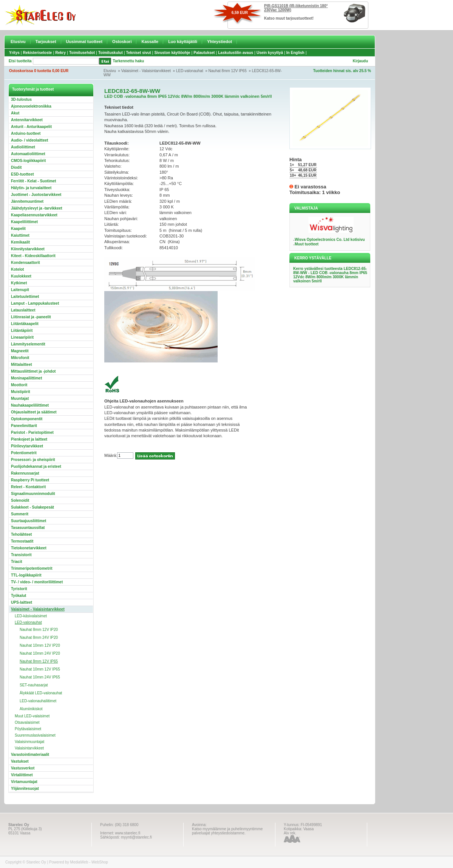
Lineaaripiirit (22, 337)
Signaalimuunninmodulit (33, 494)
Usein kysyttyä (270, 53)
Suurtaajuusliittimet (29, 521)
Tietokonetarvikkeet (29, 548)
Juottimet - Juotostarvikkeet (36, 195)
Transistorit (21, 555)
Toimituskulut (111, 53)
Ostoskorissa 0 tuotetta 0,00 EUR (39, 71)
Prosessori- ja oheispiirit (33, 460)
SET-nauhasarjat (34, 685)
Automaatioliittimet (28, 154)
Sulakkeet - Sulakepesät (32, 507)
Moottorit (19, 385)
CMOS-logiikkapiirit (28, 161)
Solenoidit (20, 500)
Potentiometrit (24, 453)
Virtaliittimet (22, 775)
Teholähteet (21, 534)
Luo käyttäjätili (183, 42)
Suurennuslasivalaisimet (35, 735)
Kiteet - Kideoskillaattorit (33, 256)
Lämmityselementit (28, 344)
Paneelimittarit (24, 426)
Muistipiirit (21, 392)
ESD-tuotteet (22, 174)
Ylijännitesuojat (25, 789)
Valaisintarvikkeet (29, 748)
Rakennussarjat (25, 473)
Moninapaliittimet (26, 378)
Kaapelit (18, 229)
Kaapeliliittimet (24, 222)
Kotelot (17, 269)
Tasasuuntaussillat (28, 528)
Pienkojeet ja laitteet (29, 439)
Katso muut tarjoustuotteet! (289, 18)
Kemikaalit (20, 242)
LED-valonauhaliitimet (38, 701)
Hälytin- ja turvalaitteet (31, 188)
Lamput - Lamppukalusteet (35, 303)
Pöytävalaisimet (28, 729)
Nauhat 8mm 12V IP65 (228, 71)
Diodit (16, 167)
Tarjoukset (46, 42)
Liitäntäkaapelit (25, 324)
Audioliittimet (23, 147)
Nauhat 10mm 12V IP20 (40, 645)
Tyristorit (19, 589)
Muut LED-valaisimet (32, 716)
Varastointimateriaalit (30, 755)
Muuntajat (20, 399)
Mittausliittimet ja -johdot (33, 371)
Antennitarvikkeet (27, 120)
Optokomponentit (27, 419)
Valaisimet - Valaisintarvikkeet (146, 71)
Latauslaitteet (23, 310)
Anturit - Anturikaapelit (31, 127)
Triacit (16, 562)
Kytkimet (19, 283)
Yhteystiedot (220, 42)
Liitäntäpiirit (22, 331)
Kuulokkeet (21, 276)
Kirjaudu (360, 61)
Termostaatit (22, 541)
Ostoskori (122, 42)
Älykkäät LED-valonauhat (41, 693)
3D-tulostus (21, 99)
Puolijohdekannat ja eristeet (36, 466)
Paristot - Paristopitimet (32, 432)
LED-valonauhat (190, 71)
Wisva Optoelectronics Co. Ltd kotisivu (330, 240)
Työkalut (19, 596)
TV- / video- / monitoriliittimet (37, 582)
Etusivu (18, 42)
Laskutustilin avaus (236, 53)
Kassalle (150, 42)
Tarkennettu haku (129, 61)
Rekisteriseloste (38, 53)
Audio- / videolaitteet (29, 140)
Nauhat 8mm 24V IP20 (39, 638)
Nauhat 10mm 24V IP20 (40, 653)
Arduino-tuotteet (26, 133)
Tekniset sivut (139, 53)
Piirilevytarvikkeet (27, 446)
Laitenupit (20, 290)
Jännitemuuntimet (27, 201)
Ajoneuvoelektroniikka (31, 106)
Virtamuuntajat (24, 782)
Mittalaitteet (22, 365)
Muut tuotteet (307, 244)
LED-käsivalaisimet (31, 616)
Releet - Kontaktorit (28, 487)
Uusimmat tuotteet (84, 42)
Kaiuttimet (20, 235)
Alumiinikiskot (31, 709)
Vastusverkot (23, 768)
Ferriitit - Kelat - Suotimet (33, 181)
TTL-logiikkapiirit (26, 575)
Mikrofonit (20, 358)
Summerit (20, 514)
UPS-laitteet (22, 602)
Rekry (60, 53)
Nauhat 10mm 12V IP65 (40, 669)
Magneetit (20, 351)
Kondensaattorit (26, 263)
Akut (15, 113)
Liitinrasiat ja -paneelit (31, 317)
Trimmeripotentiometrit (32, 568)
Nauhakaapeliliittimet (30, 405)
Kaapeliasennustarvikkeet (34, 215)
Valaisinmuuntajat (29, 742)
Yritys (14, 53)
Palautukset (204, 53)
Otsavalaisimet (27, 722)
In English (295, 53)
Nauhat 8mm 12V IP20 (39, 630)
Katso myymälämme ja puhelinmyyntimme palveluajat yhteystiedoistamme (227, 831)
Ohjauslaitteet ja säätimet (34, 412)
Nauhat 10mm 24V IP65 (40, 677)
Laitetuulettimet (25, 297)
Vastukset (20, 761)
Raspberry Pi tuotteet (30, 480)
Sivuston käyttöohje (172, 53)
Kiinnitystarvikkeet (28, 249)
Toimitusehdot (82, 53)
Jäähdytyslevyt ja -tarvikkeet (37, 208)
